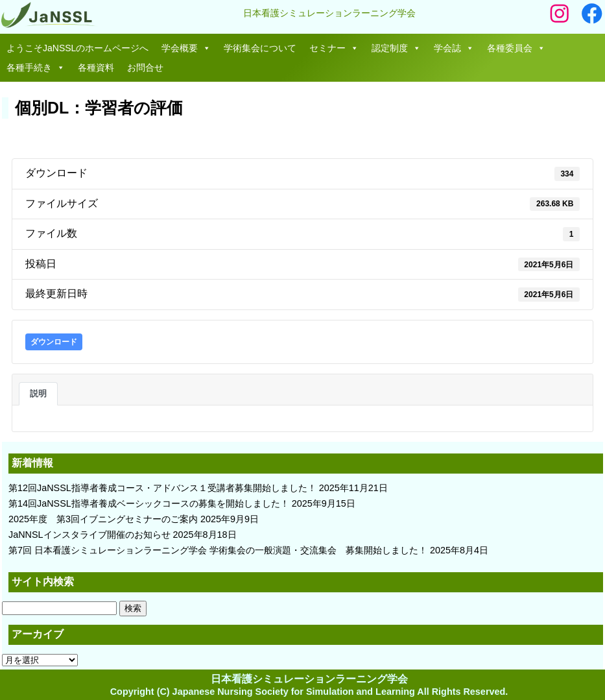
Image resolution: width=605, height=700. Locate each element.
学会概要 (186, 48)
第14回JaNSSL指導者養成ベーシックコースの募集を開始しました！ (149, 503)
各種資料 (96, 67)
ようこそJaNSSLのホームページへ (77, 48)
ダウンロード (54, 342)
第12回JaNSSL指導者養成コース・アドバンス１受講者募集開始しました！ (162, 488)
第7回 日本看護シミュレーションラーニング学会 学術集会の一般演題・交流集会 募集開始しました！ (218, 550)
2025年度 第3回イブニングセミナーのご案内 (103, 519)
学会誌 (454, 48)
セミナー (334, 48)
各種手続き (36, 67)
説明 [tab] (38, 393)
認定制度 (396, 48)
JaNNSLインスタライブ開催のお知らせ (89, 535)
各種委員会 (516, 48)
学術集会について (260, 48)
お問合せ (145, 67)
